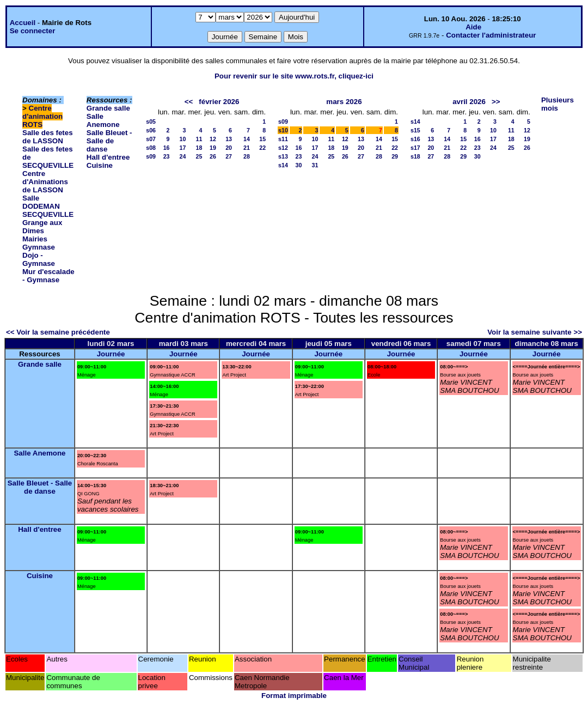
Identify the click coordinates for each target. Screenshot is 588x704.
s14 (283, 165)
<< (189, 102)
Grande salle (108, 108)
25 (199, 156)
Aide (473, 27)
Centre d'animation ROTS (42, 116)
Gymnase (39, 247)
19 (213, 148)
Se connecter (33, 31)
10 (183, 139)
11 (199, 139)
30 (299, 165)
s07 (151, 139)
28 (247, 156)
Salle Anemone (103, 120)
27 (229, 156)
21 (247, 148)
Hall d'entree (108, 157)
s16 (415, 139)
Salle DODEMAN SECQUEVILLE (48, 206)
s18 (415, 156)
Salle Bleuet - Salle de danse (109, 141)
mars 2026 (344, 102)
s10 (283, 130)
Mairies (35, 239)
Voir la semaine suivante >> (535, 332)
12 (213, 139)
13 (229, 139)
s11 (283, 139)
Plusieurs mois (558, 104)
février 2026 (219, 102)
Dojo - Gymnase (39, 259)
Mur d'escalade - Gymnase (48, 276)
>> (496, 102)
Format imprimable (294, 696)
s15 (415, 130)
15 (262, 139)
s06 (151, 130)
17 (183, 148)
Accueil (23, 23)
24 (183, 156)
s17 (415, 148)
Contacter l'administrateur (491, 35)
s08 (151, 148)
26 (213, 156)
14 (247, 139)
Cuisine (100, 165)
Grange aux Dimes (42, 227)
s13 (283, 156)
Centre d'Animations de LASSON (45, 182)
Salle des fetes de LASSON (48, 137)
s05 (151, 122)
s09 (151, 156)
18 (199, 148)
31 (315, 165)
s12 (283, 148)
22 (262, 148)
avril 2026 (469, 102)
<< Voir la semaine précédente (58, 332)
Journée (111, 354)
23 (167, 156)
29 (395, 156)
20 (229, 148)
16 (167, 148)
